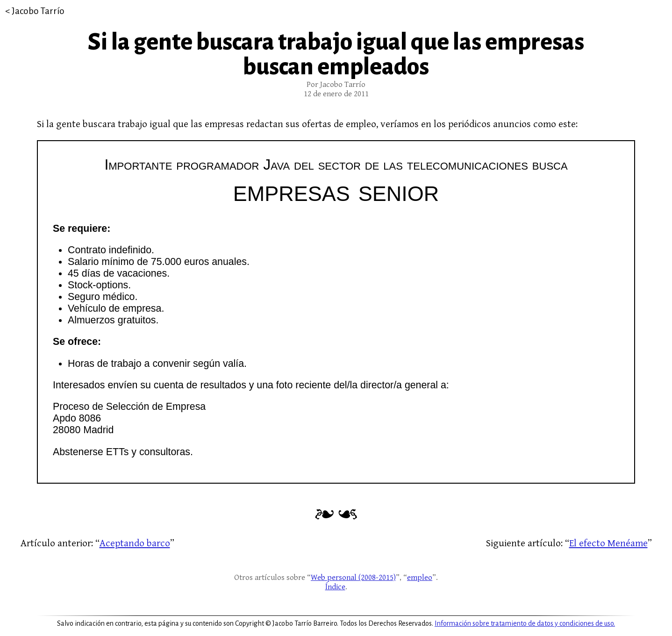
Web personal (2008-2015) (353, 578)
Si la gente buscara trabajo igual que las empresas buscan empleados (336, 54)
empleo (420, 578)
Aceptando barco (135, 543)
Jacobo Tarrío (38, 11)
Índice (335, 587)
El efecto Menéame (608, 543)
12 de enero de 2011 (336, 94)
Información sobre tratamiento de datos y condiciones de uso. (525, 623)
